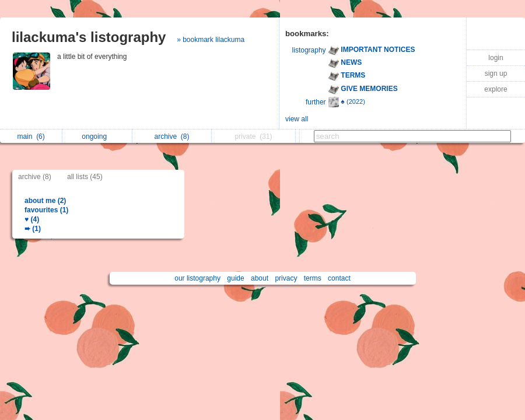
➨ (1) (33, 229)
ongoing (97, 136)
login (496, 58)
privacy (286, 278)
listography (309, 50)
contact (339, 278)
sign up (496, 73)
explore (496, 89)
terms (313, 278)
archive (172, 136)
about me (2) (45, 201)
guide (235, 278)
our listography (197, 278)
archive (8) (35, 177)
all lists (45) (85, 177)
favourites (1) (46, 210)
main (31, 136)
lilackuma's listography (89, 37)
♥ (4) (32, 219)
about (260, 278)
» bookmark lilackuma (211, 40)
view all (297, 119)
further (316, 102)
